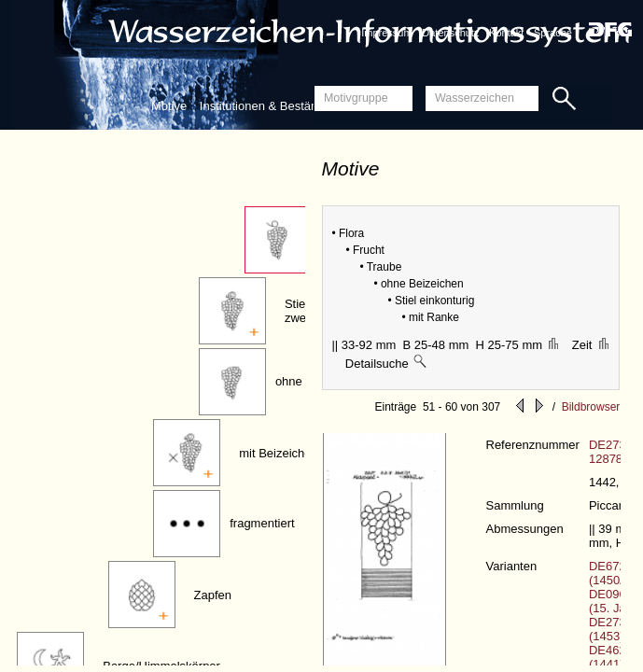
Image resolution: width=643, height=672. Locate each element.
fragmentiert (262, 523)
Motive (169, 106)
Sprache (553, 33)
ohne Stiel (302, 381)
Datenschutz (450, 33)
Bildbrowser (591, 407)
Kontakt (506, 33)
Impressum (386, 33)
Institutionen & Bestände (266, 106)
